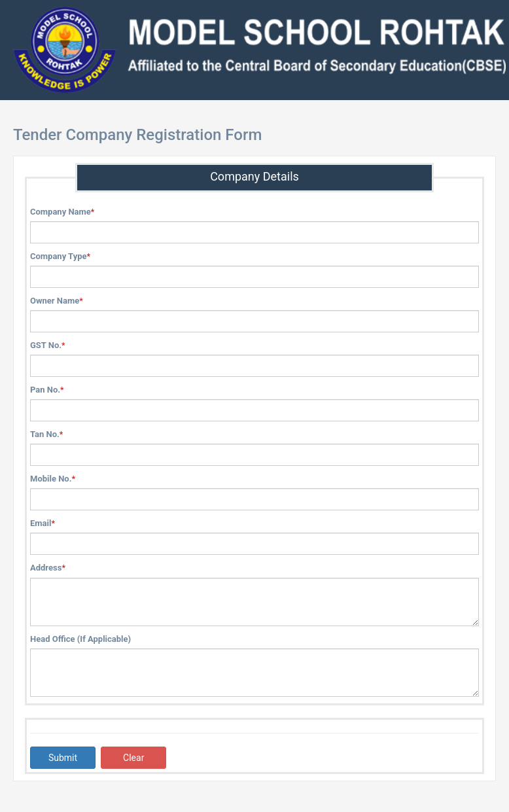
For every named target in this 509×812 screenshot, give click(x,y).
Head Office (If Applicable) (80, 639)
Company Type (59, 256)
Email (41, 523)
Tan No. (45, 434)
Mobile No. (51, 479)
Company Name (61, 212)
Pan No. (45, 390)
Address (46, 568)
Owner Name (55, 301)
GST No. (46, 345)
